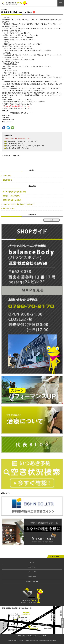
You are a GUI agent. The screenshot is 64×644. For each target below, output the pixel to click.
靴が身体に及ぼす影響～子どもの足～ (18, 148)
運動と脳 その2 (8, 208)
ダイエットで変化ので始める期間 (14, 192)
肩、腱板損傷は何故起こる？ (15, 144)
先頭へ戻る (55, 557)
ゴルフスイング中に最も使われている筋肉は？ (19, 204)
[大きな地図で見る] (42, 636)
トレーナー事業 (32, 577)
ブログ (5, 176)
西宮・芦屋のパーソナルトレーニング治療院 (19, 640)
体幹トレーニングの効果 (11, 196)
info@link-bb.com (8, 119)
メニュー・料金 (32, 572)
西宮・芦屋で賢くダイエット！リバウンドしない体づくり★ (25, 146)
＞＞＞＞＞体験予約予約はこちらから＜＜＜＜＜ (19, 113)
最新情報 (6, 180)
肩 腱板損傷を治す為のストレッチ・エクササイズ (22, 141)
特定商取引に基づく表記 (32, 581)
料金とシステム (8, 122)
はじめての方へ (32, 567)
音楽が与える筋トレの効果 (12, 200)
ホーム (32, 562)
